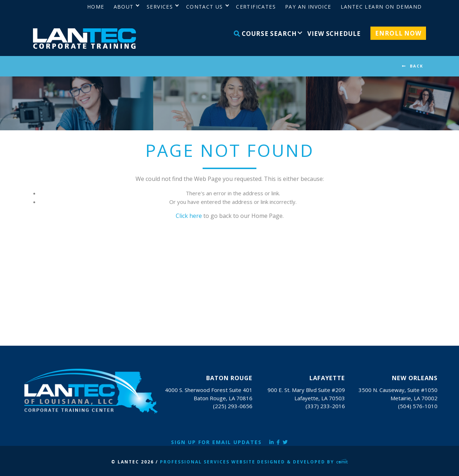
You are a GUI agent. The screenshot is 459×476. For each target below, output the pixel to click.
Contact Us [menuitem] (205, 7)
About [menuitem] (124, 7)
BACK (417, 66)
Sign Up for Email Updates (216, 442)
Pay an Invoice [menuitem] (308, 7)
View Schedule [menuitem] (334, 34)
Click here (189, 216)
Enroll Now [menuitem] (398, 33)
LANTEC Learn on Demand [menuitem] (381, 7)
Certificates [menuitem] (256, 7)
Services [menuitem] (160, 7)
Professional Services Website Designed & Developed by (254, 462)
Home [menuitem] (96, 7)
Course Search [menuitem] (265, 34)
